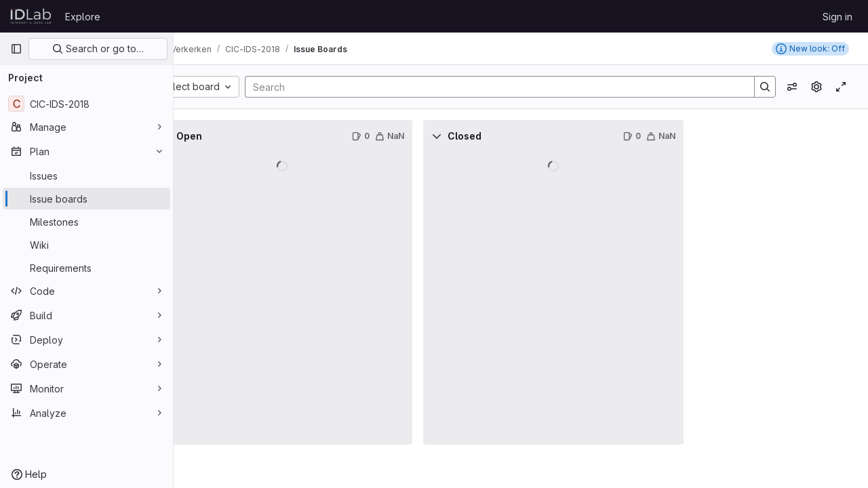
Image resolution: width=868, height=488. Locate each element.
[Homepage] (31, 16)
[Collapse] (203, 136)
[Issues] (86, 176)
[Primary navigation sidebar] (16, 49)
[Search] (512, 87)
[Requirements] (86, 268)
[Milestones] (86, 222)
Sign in (837, 17)
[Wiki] (86, 245)
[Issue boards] (86, 199)
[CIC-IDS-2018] (86, 104)
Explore (83, 17)
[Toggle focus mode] (841, 87)
